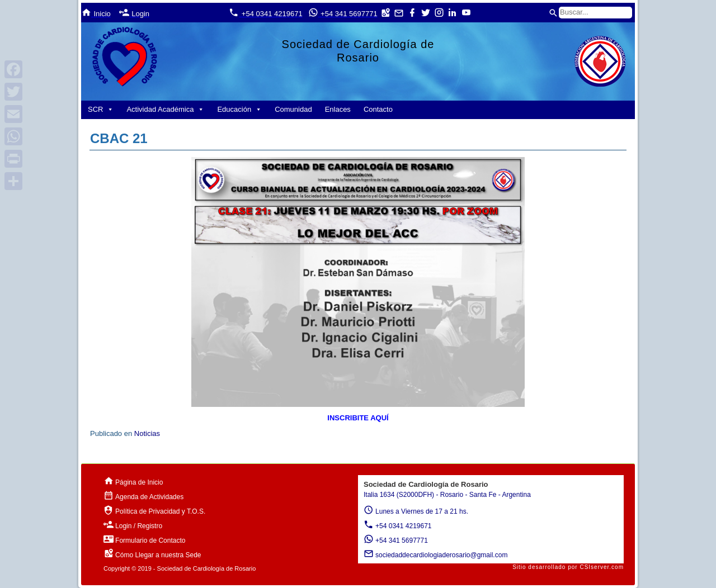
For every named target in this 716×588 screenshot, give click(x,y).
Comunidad (293, 109)
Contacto (378, 109)
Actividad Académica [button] (165, 109)
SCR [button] (101, 109)
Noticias (147, 433)
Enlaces (338, 109)
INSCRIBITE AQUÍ (358, 418)
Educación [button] (239, 109)
